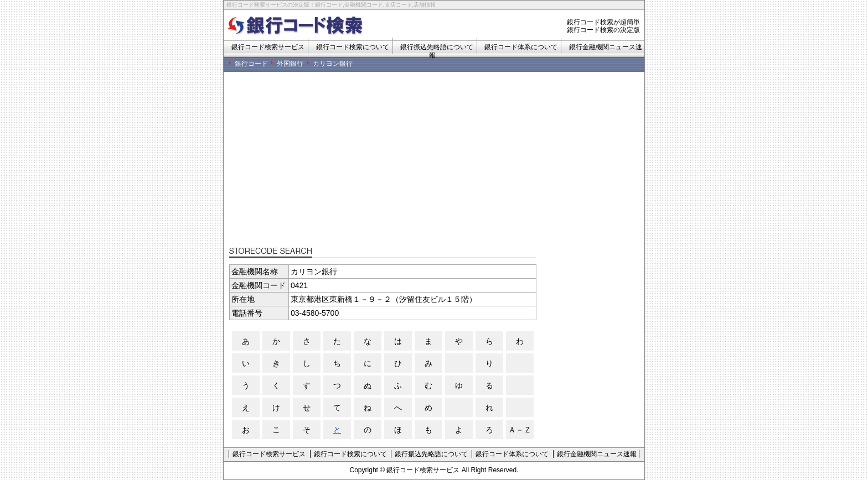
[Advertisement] (437, 163)
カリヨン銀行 (333, 64)
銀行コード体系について (521, 47)
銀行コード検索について (353, 47)
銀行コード (251, 64)
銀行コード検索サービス (268, 47)
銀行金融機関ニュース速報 (597, 454)
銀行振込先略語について (431, 454)
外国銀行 (290, 64)
